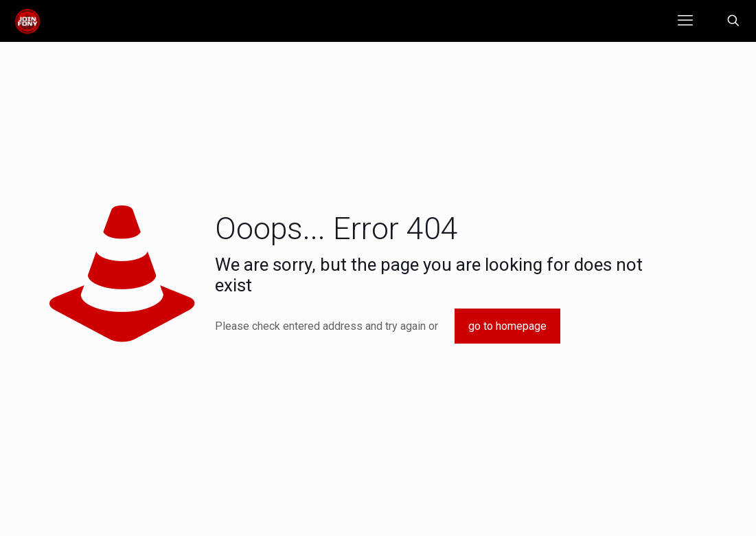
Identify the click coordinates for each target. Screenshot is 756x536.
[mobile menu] (685, 21)
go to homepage (507, 326)
